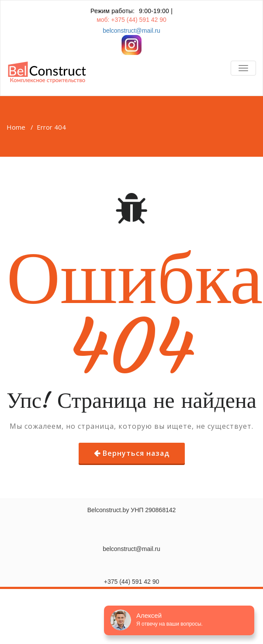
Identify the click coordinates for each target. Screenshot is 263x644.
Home (16, 127)
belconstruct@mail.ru (131, 31)
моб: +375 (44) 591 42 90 (131, 20)
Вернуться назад (136, 453)
